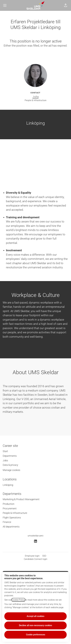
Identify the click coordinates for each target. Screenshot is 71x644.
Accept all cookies (35, 616)
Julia (36, 97)
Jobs (5, 460)
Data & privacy (10, 465)
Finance (7, 522)
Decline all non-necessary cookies (35, 625)
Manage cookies (11, 470)
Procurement (10, 508)
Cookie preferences (36, 635)
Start (5, 451)
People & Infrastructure (15, 513)
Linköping (8, 485)
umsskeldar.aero (35, 536)
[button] (66, 5)
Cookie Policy (18, 600)
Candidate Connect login (36, 559)
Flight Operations (12, 518)
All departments (11, 527)
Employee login (32, 556)
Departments (10, 456)
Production (9, 504)
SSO (44, 556)
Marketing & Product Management (21, 499)
